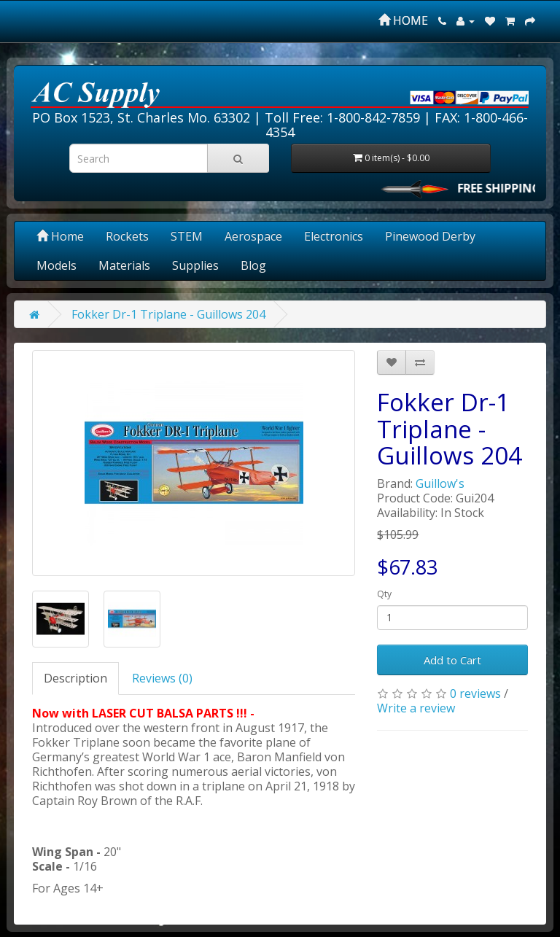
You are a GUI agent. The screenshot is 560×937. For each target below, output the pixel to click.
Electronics (334, 236)
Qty (384, 594)
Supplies (195, 265)
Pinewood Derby (430, 236)
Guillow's (440, 483)
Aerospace (253, 236)
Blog (253, 265)
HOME (403, 20)
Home (60, 236)
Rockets (127, 236)
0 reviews (475, 693)
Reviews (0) (162, 678)
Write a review (416, 708)
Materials (124, 265)
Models (57, 265)
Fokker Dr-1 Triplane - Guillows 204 (168, 314)
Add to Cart (452, 660)
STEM (187, 236)
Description (75, 678)
